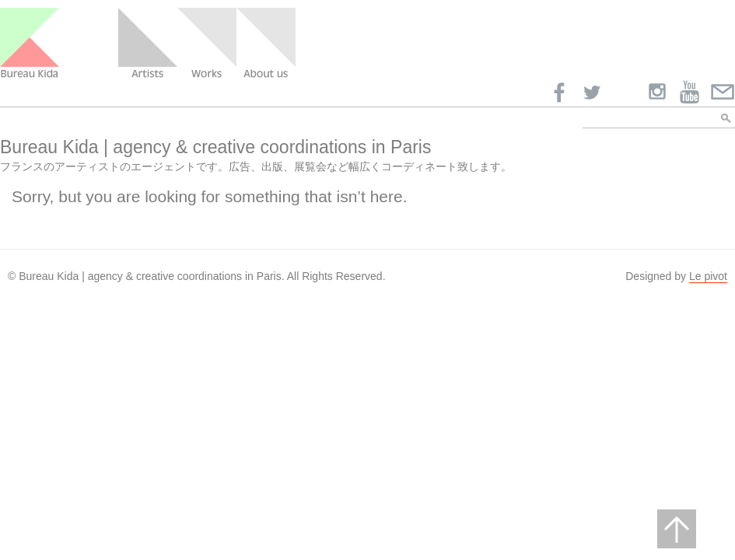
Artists (148, 44)
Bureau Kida (30, 44)
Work (207, 44)
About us (266, 44)
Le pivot (708, 276)
